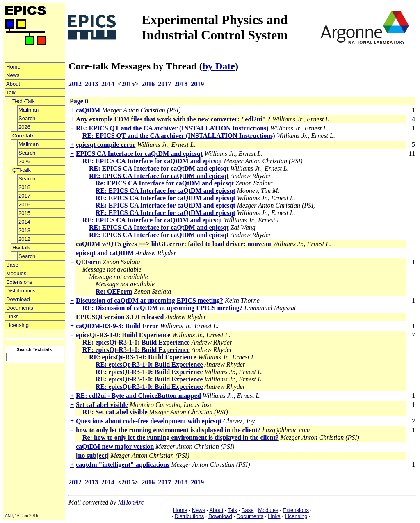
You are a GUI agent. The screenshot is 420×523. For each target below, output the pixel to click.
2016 (24, 204)
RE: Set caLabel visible (115, 412)
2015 (24, 213)
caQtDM (88, 110)
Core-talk (23, 136)
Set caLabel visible (102, 405)
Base (12, 265)
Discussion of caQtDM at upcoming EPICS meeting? (150, 300)
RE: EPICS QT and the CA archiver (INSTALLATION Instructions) (172, 128)
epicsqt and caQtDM (105, 253)
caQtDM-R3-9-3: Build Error (117, 326)
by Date (219, 66)
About (13, 84)
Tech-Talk (24, 101)
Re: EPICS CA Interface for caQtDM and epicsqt (165, 183)
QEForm (88, 262)
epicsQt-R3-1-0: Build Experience (123, 335)
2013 (24, 230)
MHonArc (131, 502)
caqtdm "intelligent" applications (123, 465)
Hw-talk (21, 248)
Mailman (29, 110)
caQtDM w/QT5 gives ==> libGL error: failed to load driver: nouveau (173, 244)
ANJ (9, 516)
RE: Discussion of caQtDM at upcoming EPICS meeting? (163, 308)
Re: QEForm (114, 291)
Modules (16, 273)
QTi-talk (22, 170)
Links (12, 316)
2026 (24, 127)
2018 (24, 187)
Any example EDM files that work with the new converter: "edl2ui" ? (173, 119)
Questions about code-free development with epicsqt (149, 421)
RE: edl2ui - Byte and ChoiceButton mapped (138, 396)
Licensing (17, 325)
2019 (197, 84)
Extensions (19, 282)
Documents (20, 308)
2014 (24, 222)
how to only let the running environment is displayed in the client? (168, 430)
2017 (24, 196)
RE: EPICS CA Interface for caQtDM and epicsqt (152, 161)
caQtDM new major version (115, 446)
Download (18, 299)
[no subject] (92, 456)
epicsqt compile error (106, 145)
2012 (24, 239)
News (13, 75)
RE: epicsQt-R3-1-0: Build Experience (136, 342)
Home (13, 67)
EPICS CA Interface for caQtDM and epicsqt (139, 154)
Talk (11, 92)
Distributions (21, 291)
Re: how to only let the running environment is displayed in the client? (181, 437)
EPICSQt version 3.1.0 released (120, 317)
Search (27, 118)
